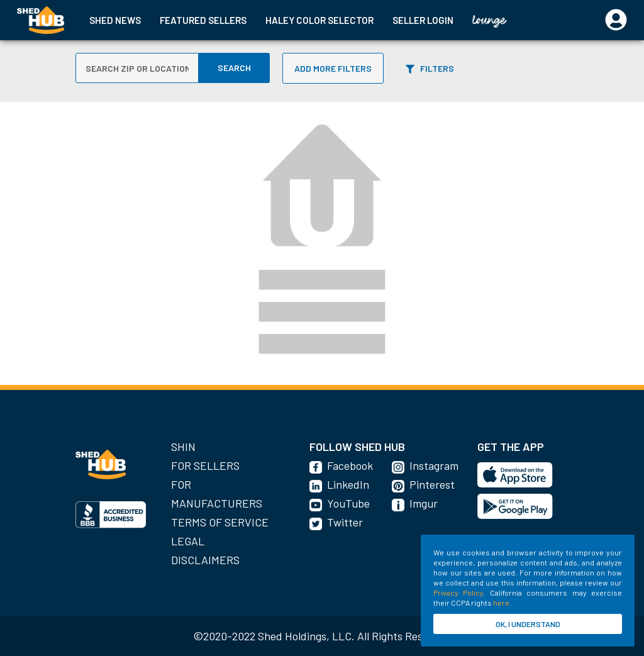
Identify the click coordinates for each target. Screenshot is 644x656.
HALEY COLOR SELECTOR (319, 20)
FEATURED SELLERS (203, 20)
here (501, 603)
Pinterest (432, 484)
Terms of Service (220, 522)
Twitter (345, 522)
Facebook (350, 465)
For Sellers (205, 465)
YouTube (348, 503)
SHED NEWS (115, 20)
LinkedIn (348, 484)
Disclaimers (205, 560)
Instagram (434, 465)
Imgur (424, 503)
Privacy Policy (458, 592)
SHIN (183, 447)
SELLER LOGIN (423, 20)
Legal (188, 541)
